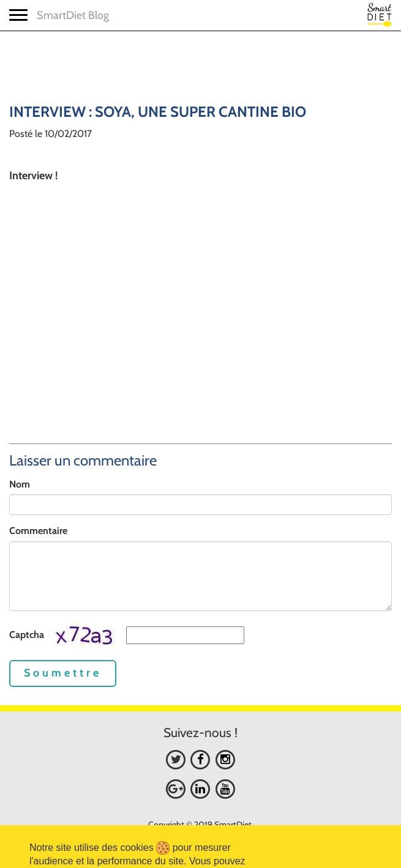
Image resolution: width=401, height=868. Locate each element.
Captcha (27, 635)
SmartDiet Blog (73, 15)
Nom (20, 484)
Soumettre (63, 673)
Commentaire (38, 531)
